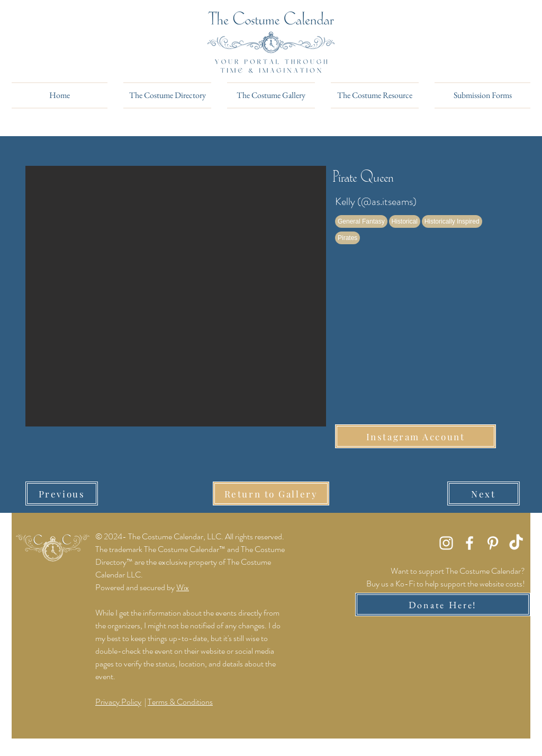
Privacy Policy (118, 702)
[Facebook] (469, 543)
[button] (176, 296)
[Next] (484, 493)
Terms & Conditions (180, 702)
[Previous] (62, 493)
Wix (183, 587)
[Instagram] (446, 543)
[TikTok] (516, 543)
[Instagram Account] (415, 436)
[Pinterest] (493, 543)
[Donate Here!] (443, 604)
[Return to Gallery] (271, 493)
